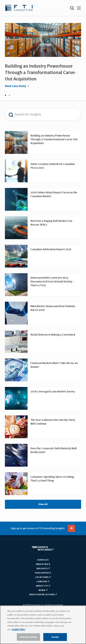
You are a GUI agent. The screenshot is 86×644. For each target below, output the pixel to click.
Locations (43, 577)
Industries (43, 564)
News (43, 590)
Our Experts (43, 573)
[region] (43, 625)
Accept (55, 637)
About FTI (43, 586)
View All (43, 504)
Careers (43, 582)
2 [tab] (9, 95)
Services (43, 560)
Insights (43, 569)
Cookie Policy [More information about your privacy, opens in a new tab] (18, 629)
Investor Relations (43, 595)
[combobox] (40, 114)
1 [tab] (5, 95)
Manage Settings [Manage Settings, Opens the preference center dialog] (29, 637)
